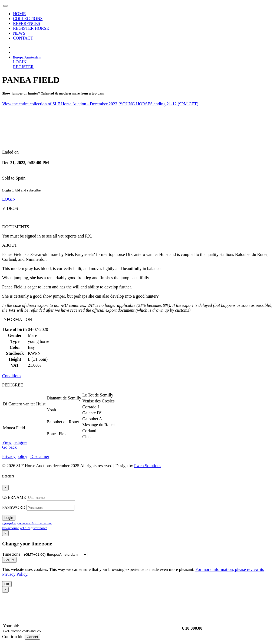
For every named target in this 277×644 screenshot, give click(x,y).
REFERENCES (27, 23)
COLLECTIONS (28, 19)
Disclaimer (40, 456)
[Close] (5, 488)
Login (9, 518)
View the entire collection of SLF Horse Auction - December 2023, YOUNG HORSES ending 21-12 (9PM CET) (100, 104)
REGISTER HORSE (31, 28)
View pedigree (15, 442)
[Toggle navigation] (5, 6)
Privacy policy (15, 456)
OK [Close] (7, 584)
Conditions (12, 376)
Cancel (32, 637)
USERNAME (15, 497)
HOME (19, 14)
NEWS (19, 33)
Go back (9, 447)
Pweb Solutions (148, 466)
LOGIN (20, 62)
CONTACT (23, 38)
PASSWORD (14, 507)
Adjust (9, 560)
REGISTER (23, 67)
